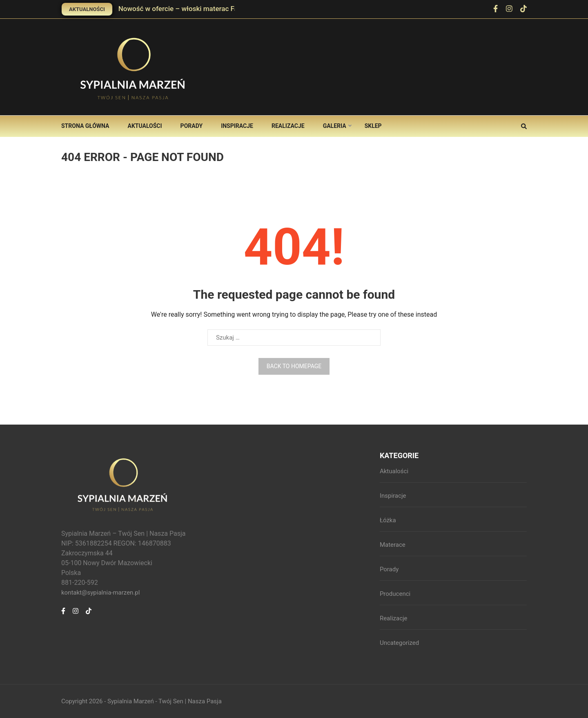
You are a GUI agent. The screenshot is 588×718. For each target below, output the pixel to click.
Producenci (395, 594)
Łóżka (388, 520)
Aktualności (87, 9)
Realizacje (288, 126)
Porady (192, 126)
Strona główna (85, 126)
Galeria (335, 126)
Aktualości (145, 126)
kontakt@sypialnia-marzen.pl (100, 593)
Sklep (373, 126)
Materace (393, 545)
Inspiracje (237, 126)
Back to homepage (294, 366)
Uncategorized (399, 643)
